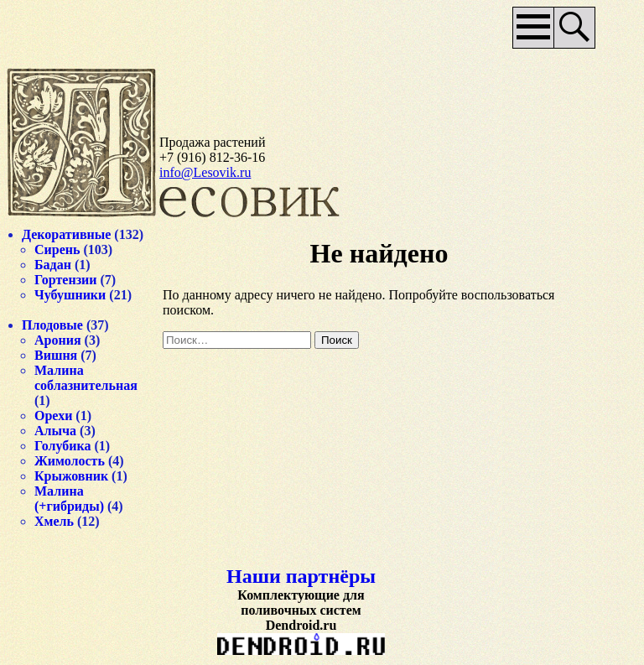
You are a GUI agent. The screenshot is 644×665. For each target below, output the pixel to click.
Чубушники (70, 295)
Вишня (56, 355)
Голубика (63, 446)
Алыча (55, 431)
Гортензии (66, 280)
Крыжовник (71, 476)
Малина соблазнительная (86, 378)
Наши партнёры (301, 576)
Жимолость (70, 461)
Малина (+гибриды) (69, 499)
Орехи (53, 416)
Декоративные (66, 234)
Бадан (53, 265)
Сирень (57, 249)
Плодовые (52, 325)
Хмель (54, 521)
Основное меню (534, 28)
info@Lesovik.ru (205, 172)
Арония (58, 340)
